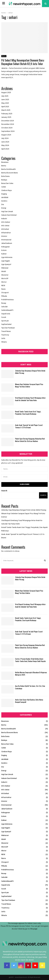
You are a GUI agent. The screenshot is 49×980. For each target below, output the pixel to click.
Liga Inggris (6, 261)
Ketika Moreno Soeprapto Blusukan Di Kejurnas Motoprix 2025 (31, 673)
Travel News (6, 331)
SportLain (5, 321)
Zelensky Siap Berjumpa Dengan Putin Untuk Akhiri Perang (30, 372)
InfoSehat (5, 229)
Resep (4, 303)
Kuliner (4, 254)
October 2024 (7, 128)
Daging (4, 194)
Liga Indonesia (7, 257)
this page (34, 929)
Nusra (3, 289)
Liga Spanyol (6, 264)
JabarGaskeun (7, 243)
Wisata (4, 342)
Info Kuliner (6, 222)
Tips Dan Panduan (8, 328)
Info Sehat (5, 226)
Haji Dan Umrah (7, 212)
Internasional (6, 240)
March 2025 (6, 110)
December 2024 (8, 121)
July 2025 (5, 96)
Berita (4, 56)
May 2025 (5, 103)
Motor (4, 282)
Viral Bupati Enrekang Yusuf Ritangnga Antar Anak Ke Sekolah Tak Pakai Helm (30, 399)
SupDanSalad (6, 324)
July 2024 (5, 138)
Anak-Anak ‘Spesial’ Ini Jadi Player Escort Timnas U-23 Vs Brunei (29, 426)
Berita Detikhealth (8, 169)
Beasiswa (5, 162)
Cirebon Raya (6, 190)
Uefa (3, 338)
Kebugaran (5, 247)
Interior (4, 236)
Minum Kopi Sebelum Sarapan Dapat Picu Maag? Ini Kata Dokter (29, 385)
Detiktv (4, 201)
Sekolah (4, 307)
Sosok (4, 317)
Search (4, 491)
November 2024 (8, 124)
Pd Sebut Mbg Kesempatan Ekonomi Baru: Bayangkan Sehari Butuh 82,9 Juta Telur (23, 62)
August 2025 (6, 93)
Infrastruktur (6, 233)
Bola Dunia (5, 176)
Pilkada (4, 296)
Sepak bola (6, 314)
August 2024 (6, 135)
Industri (4, 219)
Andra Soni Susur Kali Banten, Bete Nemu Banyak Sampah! (29, 701)
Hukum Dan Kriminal (9, 215)
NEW (3, 286)
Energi (4, 208)
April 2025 (5, 107)
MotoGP (5, 279)
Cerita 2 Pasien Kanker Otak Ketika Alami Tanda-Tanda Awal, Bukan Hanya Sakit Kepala (30, 660)
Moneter (5, 275)
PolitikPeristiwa (7, 300)
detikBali (5, 198)
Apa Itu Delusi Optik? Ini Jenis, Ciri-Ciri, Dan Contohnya (30, 687)
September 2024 (8, 131)
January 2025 (6, 117)
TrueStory (5, 335)
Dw (3, 205)
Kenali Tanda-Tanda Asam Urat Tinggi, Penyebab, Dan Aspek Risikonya (28, 413)
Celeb (4, 187)
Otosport (5, 293)
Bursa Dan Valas (7, 183)
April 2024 (5, 149)
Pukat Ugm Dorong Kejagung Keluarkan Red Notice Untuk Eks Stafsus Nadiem (30, 440)
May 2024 (5, 145)
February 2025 (7, 114)
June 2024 (5, 142)
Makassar (5, 268)
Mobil (4, 272)
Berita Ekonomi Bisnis (10, 173)
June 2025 (5, 100)
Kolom (4, 250)
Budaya (4, 180)
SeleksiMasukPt (7, 310)
